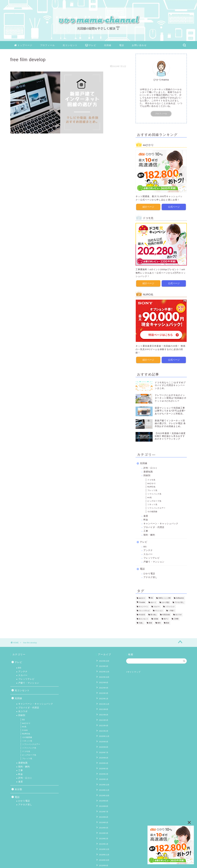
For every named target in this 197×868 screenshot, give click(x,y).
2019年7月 (103, 794)
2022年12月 (103, 670)
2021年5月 (103, 713)
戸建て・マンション (154, 561)
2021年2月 (103, 723)
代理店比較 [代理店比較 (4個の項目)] (166, 614)
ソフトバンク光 (154, 493)
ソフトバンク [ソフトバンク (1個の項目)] (170, 606)
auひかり (152, 483)
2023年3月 (103, 665)
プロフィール (48, 45)
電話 (122, 45)
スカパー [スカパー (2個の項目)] (157, 606)
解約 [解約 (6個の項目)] (159, 622)
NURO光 (151, 486)
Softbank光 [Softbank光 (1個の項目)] (180, 598)
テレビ (91, 45)
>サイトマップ (133, 672)
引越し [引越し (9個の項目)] (141, 622)
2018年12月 (103, 827)
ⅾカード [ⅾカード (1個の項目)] (153, 602)
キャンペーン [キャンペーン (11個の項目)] (143, 606)
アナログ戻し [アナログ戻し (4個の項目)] (179, 602)
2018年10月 (103, 837)
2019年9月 (103, 785)
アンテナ (148, 550)
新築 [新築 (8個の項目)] (150, 622)
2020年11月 (103, 727)
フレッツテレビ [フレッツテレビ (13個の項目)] (144, 610)
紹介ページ (148, 207)
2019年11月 (103, 775)
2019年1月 (103, 823)
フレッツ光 (152, 490)
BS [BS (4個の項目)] (152, 598)
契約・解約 (149, 534)
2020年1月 (103, 765)
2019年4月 (103, 808)
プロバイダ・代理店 (154, 527)
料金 (146, 519)
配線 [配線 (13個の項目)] (168, 622)
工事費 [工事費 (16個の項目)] (176, 618)
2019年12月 (103, 770)
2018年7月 (103, 847)
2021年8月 (103, 704)
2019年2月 (103, 818)
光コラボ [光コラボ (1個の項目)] (178, 614)
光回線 (108, 45)
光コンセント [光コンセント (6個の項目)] (143, 618)
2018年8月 (103, 842)
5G (24, 720)
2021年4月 (103, 718)
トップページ (23, 45)
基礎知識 (148, 471)
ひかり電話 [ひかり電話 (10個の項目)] (165, 602)
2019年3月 (103, 813)
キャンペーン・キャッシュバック (161, 523)
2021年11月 (103, 699)
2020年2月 (103, 761)
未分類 (18, 789)
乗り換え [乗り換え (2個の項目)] (154, 614)
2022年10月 (103, 675)
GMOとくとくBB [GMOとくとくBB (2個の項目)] (164, 598)
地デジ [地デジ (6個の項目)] (166, 618)
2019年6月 (103, 799)
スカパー (148, 554)
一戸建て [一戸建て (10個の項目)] (171, 610)
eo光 (149, 497)
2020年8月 (103, 737)
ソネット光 (152, 504)
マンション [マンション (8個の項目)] (159, 610)
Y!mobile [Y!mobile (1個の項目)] (142, 602)
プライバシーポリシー (22, 864)
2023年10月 (103, 661)
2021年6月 (103, 708)
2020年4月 (103, 751)
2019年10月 (103, 780)
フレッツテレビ (152, 557)
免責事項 (40, 864)
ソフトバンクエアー (156, 508)
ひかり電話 (149, 573)
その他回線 (152, 511)
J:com (25, 730)
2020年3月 (103, 756)
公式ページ (174, 207)
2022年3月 (103, 689)
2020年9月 (103, 732)
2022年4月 (103, 685)
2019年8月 (103, 789)
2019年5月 (103, 804)
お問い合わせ (139, 45)
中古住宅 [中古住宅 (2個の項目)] (142, 614)
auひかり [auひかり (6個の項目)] (142, 598)
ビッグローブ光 (154, 500)
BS (145, 546)
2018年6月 (103, 851)
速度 (146, 516)
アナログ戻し (150, 577)
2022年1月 (103, 694)
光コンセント (70, 45)
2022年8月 (103, 680)
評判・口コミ (150, 467)
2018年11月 (103, 832)
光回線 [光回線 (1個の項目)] (156, 618)
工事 (146, 531)
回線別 (147, 475)
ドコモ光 (151, 479)
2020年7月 (103, 742)
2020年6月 (103, 746)
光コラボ (23, 711)
